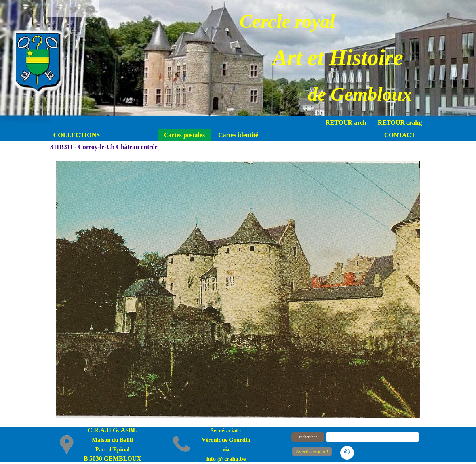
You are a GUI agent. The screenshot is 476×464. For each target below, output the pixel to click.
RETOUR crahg (400, 123)
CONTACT (400, 135)
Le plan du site (389, 451)
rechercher (308, 437)
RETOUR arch (346, 123)
